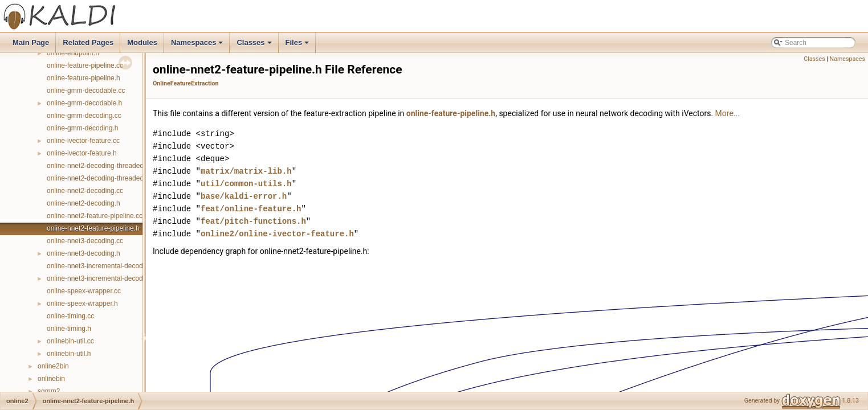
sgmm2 (49, 391)
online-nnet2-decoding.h (83, 203)
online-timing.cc (70, 316)
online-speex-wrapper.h (82, 304)
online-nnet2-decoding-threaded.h (98, 178)
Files (298, 46)
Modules (142, 42)
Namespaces (198, 46)
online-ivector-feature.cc (83, 141)
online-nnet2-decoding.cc (85, 191)
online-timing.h (69, 329)
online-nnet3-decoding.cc (85, 241)
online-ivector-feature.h (82, 153)
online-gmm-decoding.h (82, 128)
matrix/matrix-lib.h (246, 171)
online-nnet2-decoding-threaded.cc (99, 166)
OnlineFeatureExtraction (186, 83)
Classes (255, 46)
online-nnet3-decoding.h (83, 253)
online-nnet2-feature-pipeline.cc (95, 216)
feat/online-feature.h (251, 209)
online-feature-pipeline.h (83, 78)
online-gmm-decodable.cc (86, 91)
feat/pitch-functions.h (253, 221)
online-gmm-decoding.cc (84, 116)
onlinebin (51, 379)
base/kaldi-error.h (244, 196)
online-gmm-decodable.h (84, 103)
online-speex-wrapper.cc (84, 291)
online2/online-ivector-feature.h (277, 234)
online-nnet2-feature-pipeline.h (93, 228)
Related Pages (88, 42)
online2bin (53, 366)
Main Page (31, 42)
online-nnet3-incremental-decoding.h (102, 278)
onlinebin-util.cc (70, 341)
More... (728, 113)
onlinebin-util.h (69, 354)
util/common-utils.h (246, 184)
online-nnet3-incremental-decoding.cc (104, 266)
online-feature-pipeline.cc (85, 65)
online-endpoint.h (73, 53)
